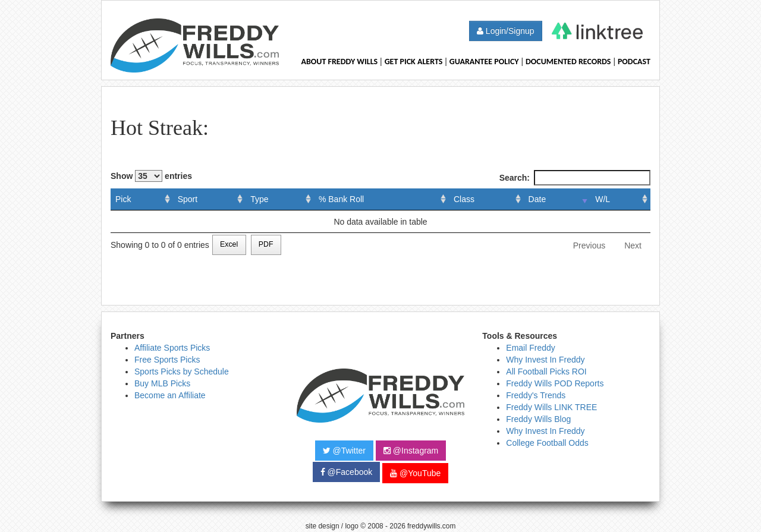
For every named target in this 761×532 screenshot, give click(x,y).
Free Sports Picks (167, 360)
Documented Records (568, 62)
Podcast (634, 62)
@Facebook (347, 472)
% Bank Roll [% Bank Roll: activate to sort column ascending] (341, 199)
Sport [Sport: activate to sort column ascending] (188, 199)
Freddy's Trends (536, 395)
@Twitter (344, 451)
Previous (589, 245)
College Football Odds (547, 443)
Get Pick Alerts (414, 62)
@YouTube (415, 473)
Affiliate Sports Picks (172, 348)
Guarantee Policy (484, 62)
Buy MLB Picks (162, 383)
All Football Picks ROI (546, 372)
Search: (575, 178)
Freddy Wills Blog (538, 419)
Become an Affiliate (170, 395)
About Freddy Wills (339, 62)
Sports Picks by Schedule (182, 372)
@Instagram (411, 451)
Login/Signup (506, 31)
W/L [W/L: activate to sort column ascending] (603, 199)
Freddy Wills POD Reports (555, 383)
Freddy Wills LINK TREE (551, 407)
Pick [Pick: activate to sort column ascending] (123, 199)
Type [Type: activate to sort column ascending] (259, 199)
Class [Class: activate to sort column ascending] (464, 199)
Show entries (151, 176)
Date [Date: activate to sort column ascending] (537, 199)
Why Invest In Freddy (545, 360)
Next (633, 245)
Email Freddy (530, 348)
